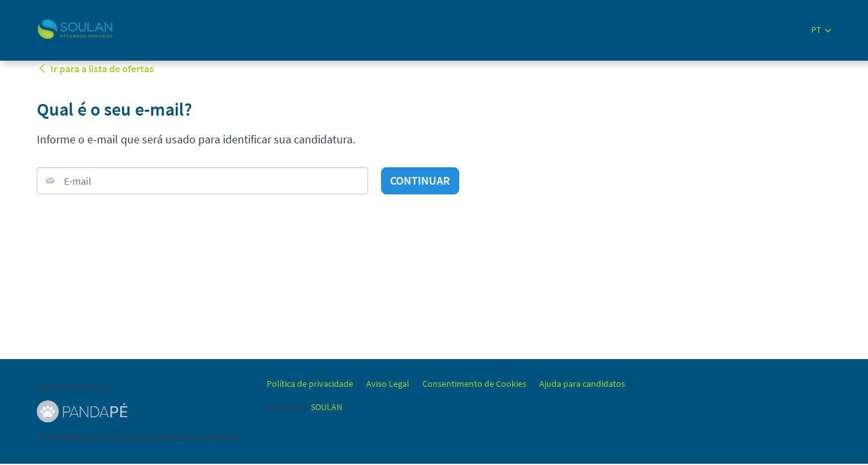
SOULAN (326, 407)
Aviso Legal (388, 384)
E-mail (77, 181)
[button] (821, 30)
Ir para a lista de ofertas (95, 68)
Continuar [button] (420, 181)
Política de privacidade (310, 384)
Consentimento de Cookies (474, 384)
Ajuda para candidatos (582, 384)
